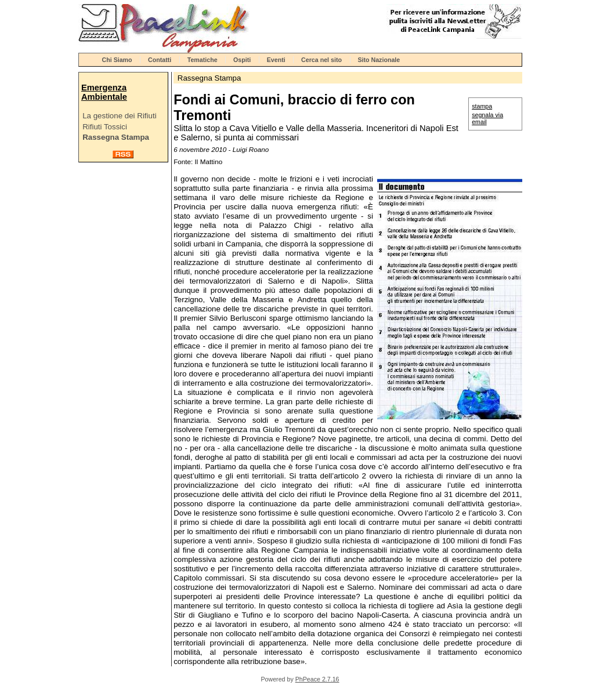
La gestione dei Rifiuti (119, 116)
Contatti (160, 60)
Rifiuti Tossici (105, 127)
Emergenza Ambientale (104, 92)
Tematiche (203, 60)
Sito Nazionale (379, 60)
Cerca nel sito (321, 60)
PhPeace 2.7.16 (317, 679)
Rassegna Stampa (116, 137)
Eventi (276, 60)
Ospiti (242, 60)
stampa (482, 106)
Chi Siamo (117, 60)
